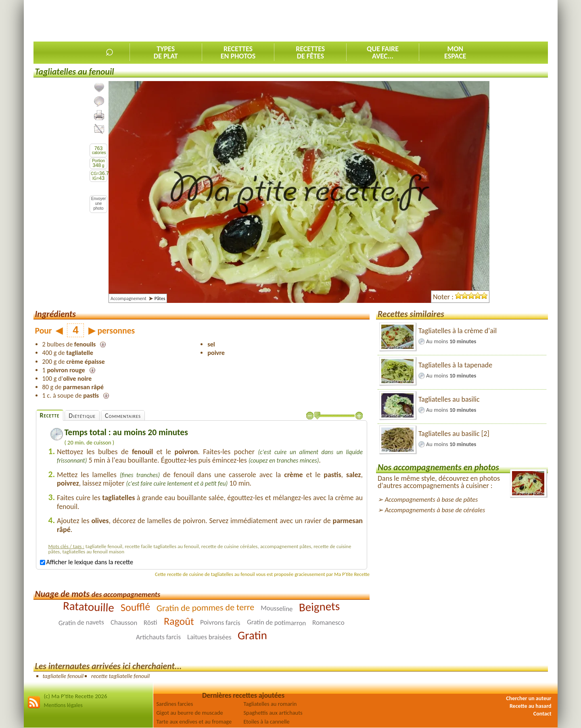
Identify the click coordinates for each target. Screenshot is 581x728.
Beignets (320, 606)
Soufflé (135, 607)
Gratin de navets (81, 622)
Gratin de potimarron (277, 622)
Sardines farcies (175, 704)
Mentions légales (63, 705)
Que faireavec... (383, 52)
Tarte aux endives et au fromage (194, 722)
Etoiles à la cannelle (267, 722)
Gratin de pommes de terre (205, 607)
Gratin (252, 635)
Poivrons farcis (220, 623)
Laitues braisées (209, 637)
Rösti (150, 622)
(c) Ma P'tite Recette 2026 (76, 696)
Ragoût (179, 621)
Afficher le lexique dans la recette (87, 562)
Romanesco (328, 622)
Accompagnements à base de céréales (435, 510)
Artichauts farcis (158, 637)
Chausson (124, 622)
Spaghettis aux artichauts (273, 713)
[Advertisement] (401, 21)
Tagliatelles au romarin (270, 704)
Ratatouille (88, 606)
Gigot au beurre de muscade (190, 713)
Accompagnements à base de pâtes (432, 500)
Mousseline (277, 608)
